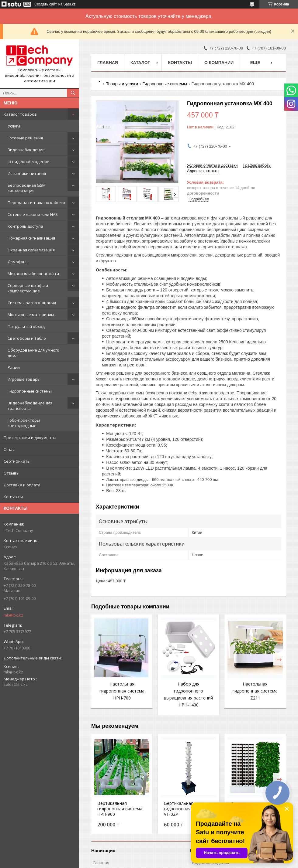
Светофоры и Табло (27, 338)
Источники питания (27, 173)
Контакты (13, 497)
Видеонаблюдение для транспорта (30, 406)
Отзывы (12, 473)
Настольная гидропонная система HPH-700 (122, 691)
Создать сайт (46, 4)
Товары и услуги (122, 84)
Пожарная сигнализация (31, 238)
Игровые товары (24, 379)
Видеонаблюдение (26, 150)
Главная (108, 63)
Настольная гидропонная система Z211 (255, 691)
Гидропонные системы (30, 391)
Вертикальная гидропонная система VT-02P (186, 809)
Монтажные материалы (31, 315)
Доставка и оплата (22, 485)
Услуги (14, 126)
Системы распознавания (32, 303)
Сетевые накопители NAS (33, 214)
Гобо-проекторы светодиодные (24, 423)
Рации (14, 367)
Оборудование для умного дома (33, 353)
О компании (219, 63)
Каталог (140, 63)
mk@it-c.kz (13, 615)
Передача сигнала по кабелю (36, 203)
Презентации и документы (30, 437)
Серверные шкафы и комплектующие (28, 288)
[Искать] (73, 93)
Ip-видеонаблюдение (28, 162)
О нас (9, 449)
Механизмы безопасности (33, 274)
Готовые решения (25, 138)
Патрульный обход (26, 326)
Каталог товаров (20, 114)
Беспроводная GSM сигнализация (27, 188)
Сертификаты (17, 461)
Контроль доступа (25, 226)
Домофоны (18, 262)
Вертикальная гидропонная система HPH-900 (120, 809)
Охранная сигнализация (31, 250)
